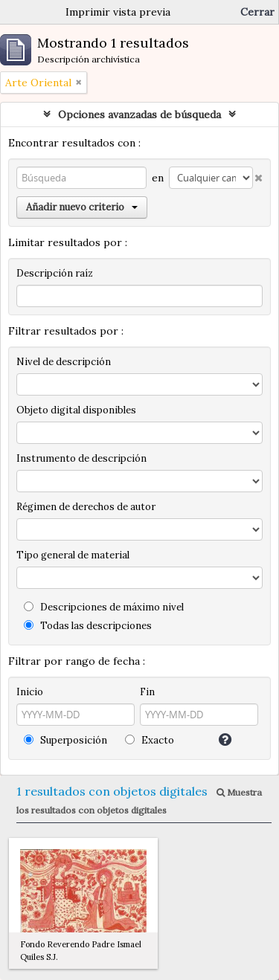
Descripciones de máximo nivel (104, 607)
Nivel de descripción (64, 362)
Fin (147, 692)
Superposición (65, 740)
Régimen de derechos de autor (86, 507)
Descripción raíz (55, 273)
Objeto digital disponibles (76, 410)
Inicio (30, 692)
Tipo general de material (73, 555)
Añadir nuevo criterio (82, 207)
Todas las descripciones (88, 626)
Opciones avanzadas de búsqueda (139, 115)
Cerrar (257, 12)
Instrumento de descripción (81, 458)
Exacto (150, 740)
